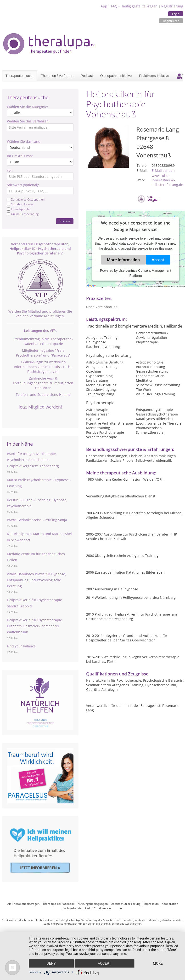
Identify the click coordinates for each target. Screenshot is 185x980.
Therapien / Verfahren (57, 76)
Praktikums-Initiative (154, 76)
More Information (123, 260)
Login (176, 14)
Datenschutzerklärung (126, 904)
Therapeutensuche (20, 76)
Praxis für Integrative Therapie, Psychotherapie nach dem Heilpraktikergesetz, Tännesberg (33, 460)
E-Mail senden (163, 170)
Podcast (87, 76)
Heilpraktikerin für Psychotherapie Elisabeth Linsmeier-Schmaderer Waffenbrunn (34, 626)
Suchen (65, 221)
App (104, 6)
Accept (158, 260)
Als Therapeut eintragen (23, 904)
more (158, 963)
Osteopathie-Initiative (116, 76)
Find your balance (21, 646)
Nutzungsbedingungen (93, 904)
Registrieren (171, 21)
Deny (51, 963)
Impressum (151, 904)
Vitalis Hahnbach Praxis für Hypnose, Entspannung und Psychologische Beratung (36, 580)
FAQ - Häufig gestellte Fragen (134, 6)
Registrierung (172, 6)
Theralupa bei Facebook (59, 904)
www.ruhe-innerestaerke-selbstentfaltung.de (167, 180)
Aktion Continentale (98, 908)
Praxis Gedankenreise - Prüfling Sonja (37, 520)
